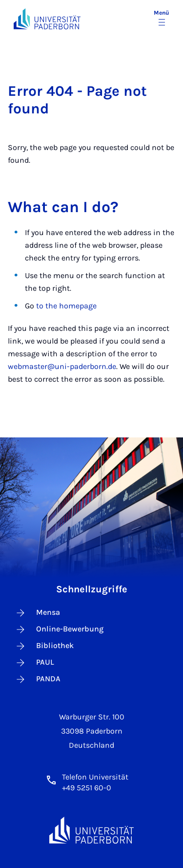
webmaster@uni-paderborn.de (62, 366)
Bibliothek (44, 646)
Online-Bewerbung (59, 629)
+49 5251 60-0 (87, 788)
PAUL (34, 663)
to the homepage (66, 306)
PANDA (38, 679)
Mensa (37, 613)
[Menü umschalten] (162, 19)
